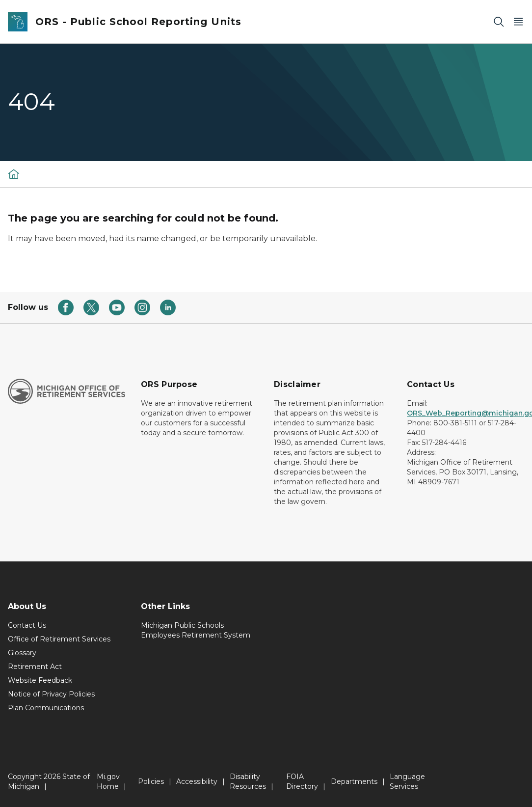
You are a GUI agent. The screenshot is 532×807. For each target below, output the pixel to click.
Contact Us (27, 625)
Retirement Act (35, 667)
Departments (354, 781)
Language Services (407, 781)
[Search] (499, 22)
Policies (151, 781)
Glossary (22, 653)
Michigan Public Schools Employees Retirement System (196, 630)
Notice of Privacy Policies (51, 694)
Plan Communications (46, 708)
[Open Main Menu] (518, 22)
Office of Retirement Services (59, 639)
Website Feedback (40, 680)
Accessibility (197, 781)
